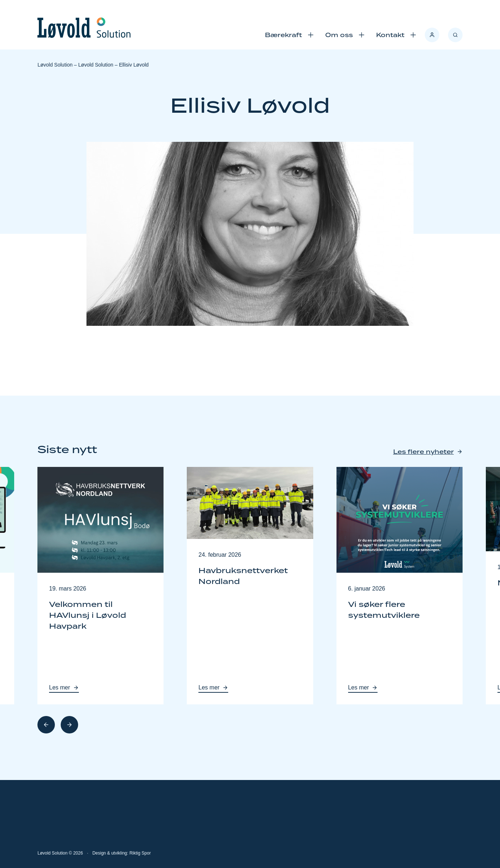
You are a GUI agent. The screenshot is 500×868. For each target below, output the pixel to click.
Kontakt (390, 35)
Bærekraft (283, 35)
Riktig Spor (140, 853)
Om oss (339, 35)
